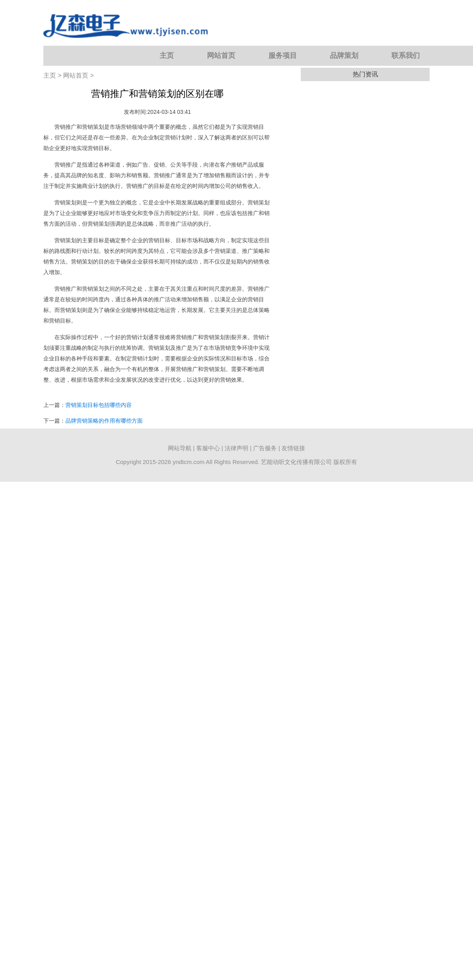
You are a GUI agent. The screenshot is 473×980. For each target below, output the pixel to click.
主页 (167, 56)
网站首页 (221, 56)
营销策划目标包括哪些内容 (99, 405)
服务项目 (283, 56)
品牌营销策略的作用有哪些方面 (104, 421)
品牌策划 (344, 56)
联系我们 (406, 56)
